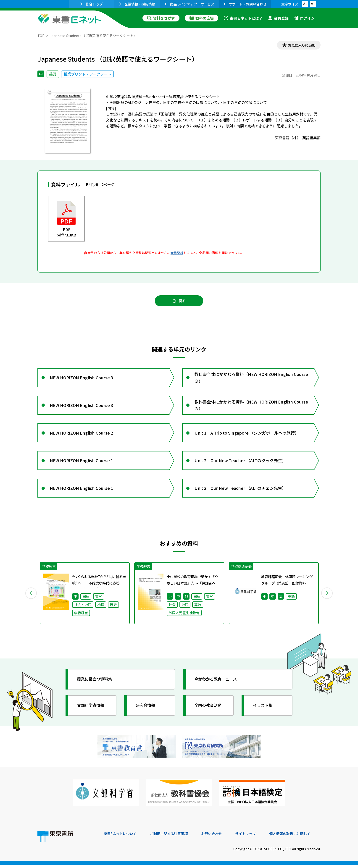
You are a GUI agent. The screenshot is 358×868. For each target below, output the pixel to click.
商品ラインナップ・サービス (190, 4)
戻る (179, 302)
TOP (41, 35)
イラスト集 (264, 710)
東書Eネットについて (121, 837)
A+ (313, 4)
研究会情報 (146, 710)
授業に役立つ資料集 (96, 684)
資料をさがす (161, 18)
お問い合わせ (217, 837)
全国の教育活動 (209, 710)
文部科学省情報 (92, 710)
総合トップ (92, 4)
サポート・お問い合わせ (245, 4)
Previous (31, 598)
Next (327, 598)
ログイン (304, 18)
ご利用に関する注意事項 (172, 837)
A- (305, 4)
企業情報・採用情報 (137, 4)
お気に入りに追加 (301, 45)
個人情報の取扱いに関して (299, 837)
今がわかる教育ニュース (217, 684)
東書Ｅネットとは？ (243, 18)
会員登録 (278, 18)
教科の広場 (202, 18)
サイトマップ (252, 837)
